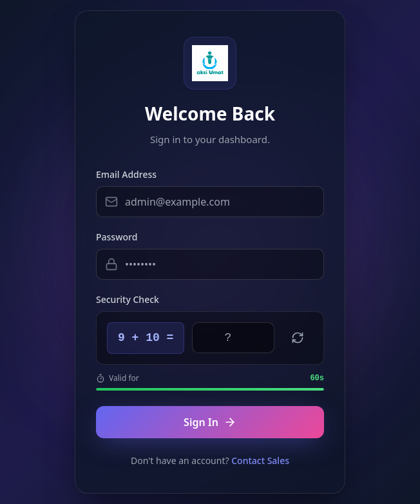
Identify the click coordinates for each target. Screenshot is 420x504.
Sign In (210, 422)
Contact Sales (260, 460)
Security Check (128, 299)
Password (117, 237)
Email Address (126, 174)
